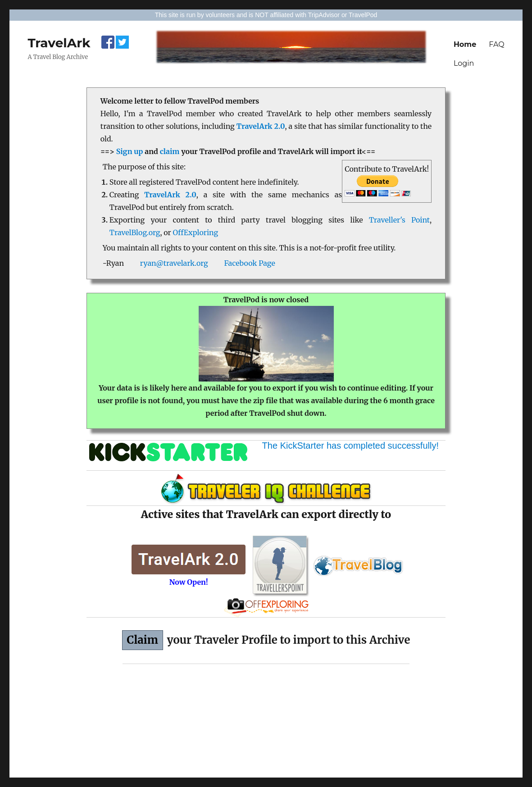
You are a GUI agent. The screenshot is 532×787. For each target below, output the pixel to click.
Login (464, 63)
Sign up (130, 151)
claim (170, 151)
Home (465, 44)
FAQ (496, 44)
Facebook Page (249, 263)
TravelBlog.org (135, 232)
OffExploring (196, 232)
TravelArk (59, 43)
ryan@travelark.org (174, 263)
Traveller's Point (399, 220)
